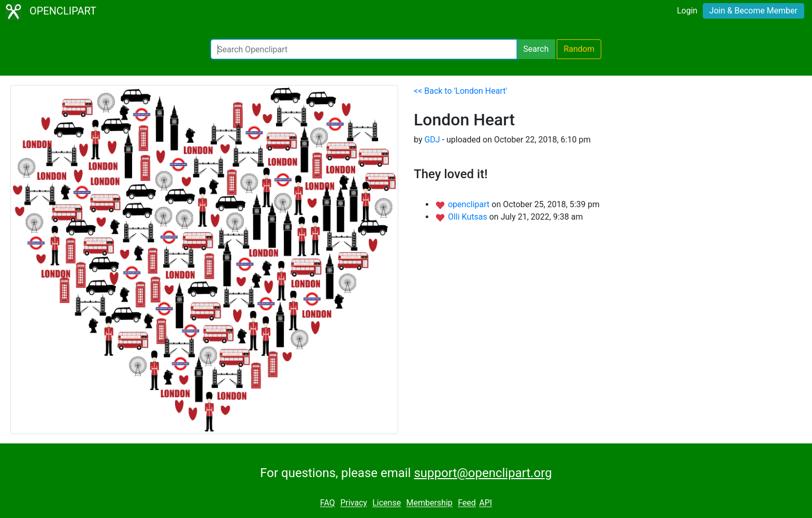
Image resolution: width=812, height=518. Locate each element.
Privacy (354, 503)
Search (536, 49)
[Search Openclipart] (364, 49)
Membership (429, 503)
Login (687, 11)
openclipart (470, 204)
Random (579, 49)
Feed (467, 503)
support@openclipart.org (483, 473)
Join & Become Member (753, 11)
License (387, 503)
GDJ (432, 140)
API (485, 503)
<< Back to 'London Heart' (460, 91)
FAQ (328, 503)
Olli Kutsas (469, 217)
